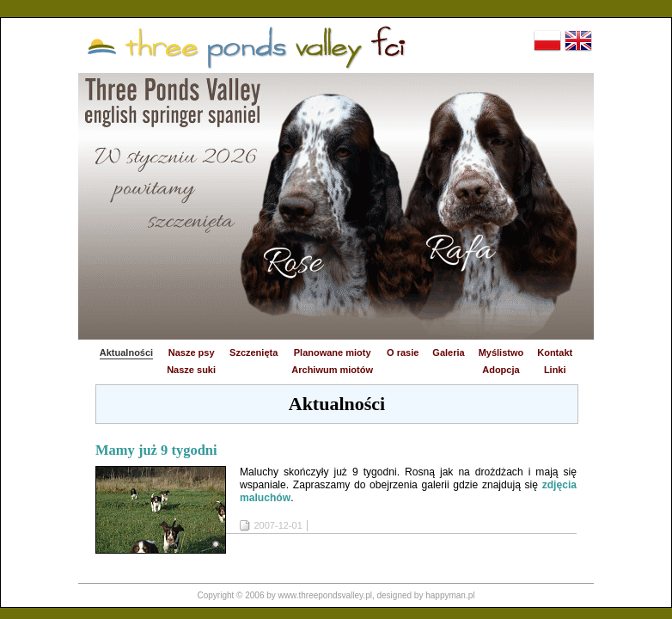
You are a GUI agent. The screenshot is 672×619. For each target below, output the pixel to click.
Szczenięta (254, 352)
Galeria (448, 352)
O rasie (403, 352)
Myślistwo (501, 352)
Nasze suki (191, 370)
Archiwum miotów (332, 370)
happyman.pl (450, 595)
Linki (555, 370)
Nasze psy (192, 352)
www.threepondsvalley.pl (325, 595)
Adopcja (501, 370)
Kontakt (555, 352)
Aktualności (126, 352)
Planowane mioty (333, 352)
